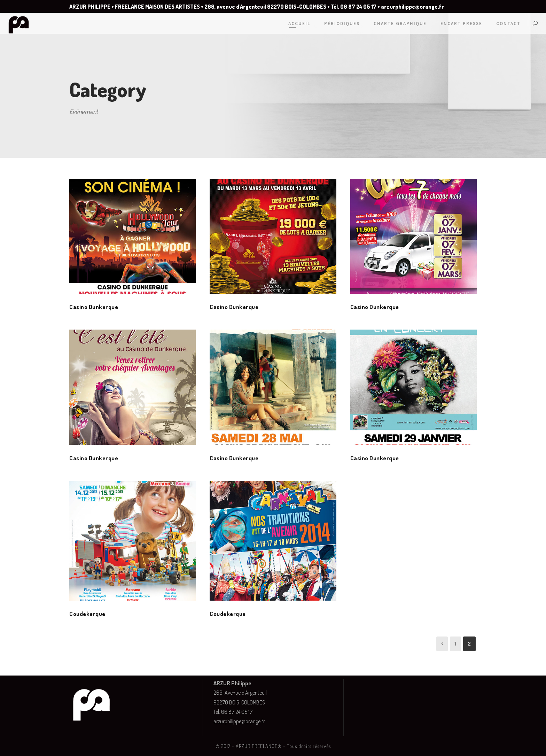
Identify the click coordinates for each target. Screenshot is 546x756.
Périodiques (342, 24)
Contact (508, 24)
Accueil (299, 24)
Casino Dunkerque (94, 307)
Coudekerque (87, 614)
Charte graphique (400, 24)
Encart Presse (461, 24)
